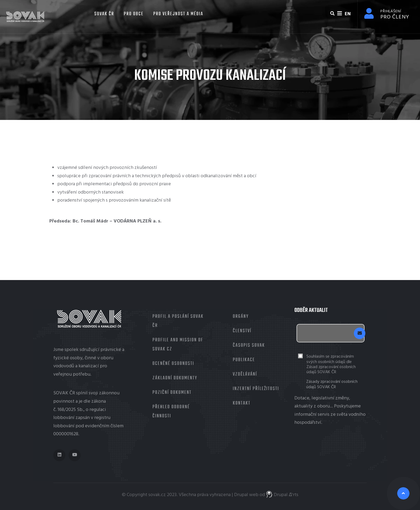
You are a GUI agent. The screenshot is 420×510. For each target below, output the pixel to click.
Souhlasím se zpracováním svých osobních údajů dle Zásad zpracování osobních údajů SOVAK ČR (331, 364)
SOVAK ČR (104, 14)
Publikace (244, 360)
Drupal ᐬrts (282, 495)
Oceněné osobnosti (173, 364)
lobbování (64, 418)
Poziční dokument (172, 393)
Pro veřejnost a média (178, 14)
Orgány (241, 317)
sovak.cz (157, 495)
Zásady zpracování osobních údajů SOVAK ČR (332, 384)
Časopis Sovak (249, 345)
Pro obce (134, 14)
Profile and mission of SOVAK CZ (178, 345)
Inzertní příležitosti (256, 389)
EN (348, 14)
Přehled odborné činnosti (171, 412)
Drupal (241, 495)
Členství (242, 331)
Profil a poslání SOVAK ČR (178, 321)
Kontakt (242, 403)
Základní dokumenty (175, 378)
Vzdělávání (245, 374)
